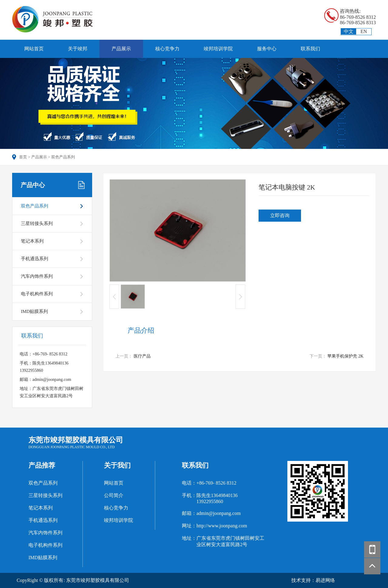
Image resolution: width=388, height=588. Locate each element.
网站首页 (34, 49)
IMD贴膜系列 (34, 311)
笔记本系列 (32, 241)
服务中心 (267, 49)
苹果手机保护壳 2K (345, 356)
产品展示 (121, 49)
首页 (23, 157)
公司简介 (114, 495)
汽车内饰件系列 (37, 276)
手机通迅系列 (35, 259)
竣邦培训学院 (218, 49)
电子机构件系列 (37, 294)
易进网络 (325, 580)
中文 (349, 31)
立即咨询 (280, 215)
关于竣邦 (78, 49)
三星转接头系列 (37, 223)
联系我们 (310, 49)
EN (364, 31)
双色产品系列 (63, 157)
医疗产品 (142, 356)
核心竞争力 (167, 49)
